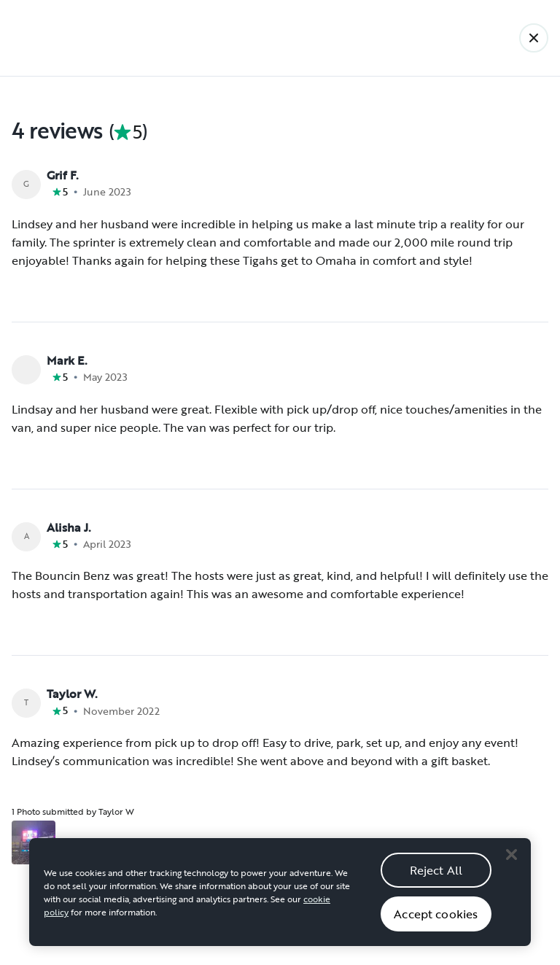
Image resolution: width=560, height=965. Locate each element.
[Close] (511, 867)
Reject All (436, 883)
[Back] (534, 38)
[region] (280, 905)
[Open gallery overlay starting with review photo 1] (34, 842)
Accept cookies (436, 926)
